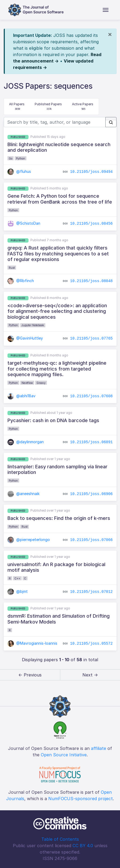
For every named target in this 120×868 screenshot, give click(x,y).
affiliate (99, 748)
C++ (17, 578)
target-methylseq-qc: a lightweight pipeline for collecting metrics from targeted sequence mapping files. (57, 369)
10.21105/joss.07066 (91, 540)
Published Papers (48, 107)
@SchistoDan (24, 223)
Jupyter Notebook (33, 325)
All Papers (17, 107)
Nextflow (27, 383)
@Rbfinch (21, 281)
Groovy (41, 383)
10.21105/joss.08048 (91, 281)
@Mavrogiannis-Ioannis (33, 643)
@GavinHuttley (25, 338)
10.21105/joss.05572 (91, 643)
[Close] (110, 34)
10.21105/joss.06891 (91, 442)
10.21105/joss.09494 (91, 172)
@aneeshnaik (24, 494)
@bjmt (18, 591)
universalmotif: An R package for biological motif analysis (56, 567)
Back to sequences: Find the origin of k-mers (59, 518)
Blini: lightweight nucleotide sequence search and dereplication (59, 147)
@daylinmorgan (26, 442)
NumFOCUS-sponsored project (81, 799)
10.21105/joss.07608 (91, 396)
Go (11, 158)
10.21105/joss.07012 (91, 592)
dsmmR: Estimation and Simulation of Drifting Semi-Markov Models (59, 619)
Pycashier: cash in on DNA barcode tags (53, 420)
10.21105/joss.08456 (91, 223)
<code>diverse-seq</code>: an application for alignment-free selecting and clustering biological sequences (57, 311)
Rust (12, 268)
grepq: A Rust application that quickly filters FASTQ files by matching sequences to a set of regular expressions (58, 254)
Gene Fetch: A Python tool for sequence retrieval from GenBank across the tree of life (60, 199)
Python (21, 158)
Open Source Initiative (64, 755)
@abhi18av (22, 396)
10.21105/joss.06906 (91, 494)
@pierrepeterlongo (29, 540)
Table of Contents (60, 839)
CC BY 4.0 (83, 846)
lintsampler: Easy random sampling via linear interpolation (57, 470)
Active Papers (83, 107)
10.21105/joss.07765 (91, 338)
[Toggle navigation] (106, 10)
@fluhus (19, 171)
